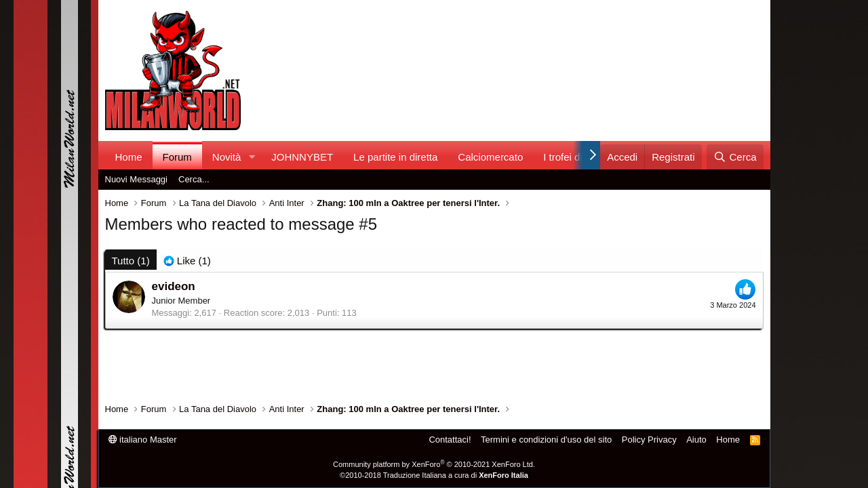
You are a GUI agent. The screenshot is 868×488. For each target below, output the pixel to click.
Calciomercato (490, 157)
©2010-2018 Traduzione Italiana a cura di (434, 475)
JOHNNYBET (302, 157)
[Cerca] (735, 157)
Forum (177, 157)
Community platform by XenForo (434, 464)
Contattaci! (450, 440)
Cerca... (194, 179)
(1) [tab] (131, 261)
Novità (227, 157)
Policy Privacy (649, 440)
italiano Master (143, 440)
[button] (252, 157)
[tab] (187, 261)
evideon (174, 286)
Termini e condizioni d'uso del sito (546, 440)
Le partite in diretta (395, 157)
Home (129, 157)
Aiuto (696, 440)
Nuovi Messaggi (137, 179)
